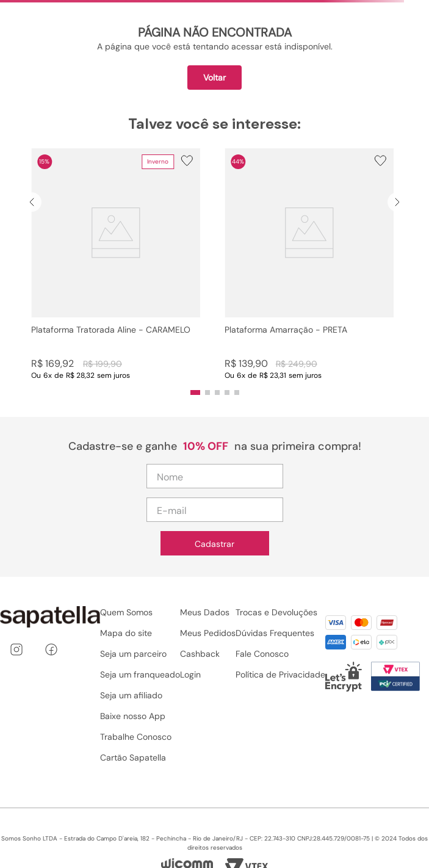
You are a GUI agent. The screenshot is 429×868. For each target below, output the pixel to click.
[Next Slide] (397, 202)
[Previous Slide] (32, 202)
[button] (116, 264)
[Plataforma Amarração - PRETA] (309, 264)
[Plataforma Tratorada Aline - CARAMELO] (116, 264)
